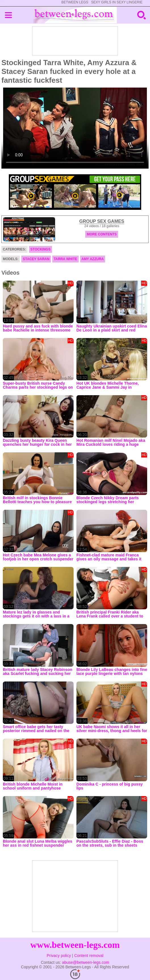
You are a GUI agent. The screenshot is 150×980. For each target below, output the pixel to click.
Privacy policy (59, 956)
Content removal (89, 956)
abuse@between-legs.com (86, 962)
